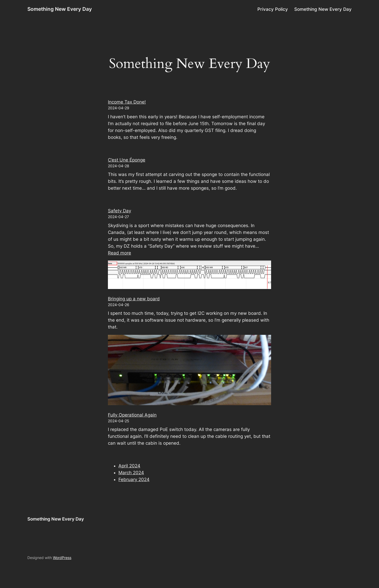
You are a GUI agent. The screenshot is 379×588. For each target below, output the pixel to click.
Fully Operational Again (132, 415)
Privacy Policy (273, 9)
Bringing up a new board (134, 299)
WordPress (62, 558)
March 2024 (131, 473)
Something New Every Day (60, 9)
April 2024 (129, 466)
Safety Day (119, 211)
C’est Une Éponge (127, 160)
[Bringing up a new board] (189, 276)
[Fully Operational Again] (189, 371)
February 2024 (134, 479)
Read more (119, 253)
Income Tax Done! (127, 102)
